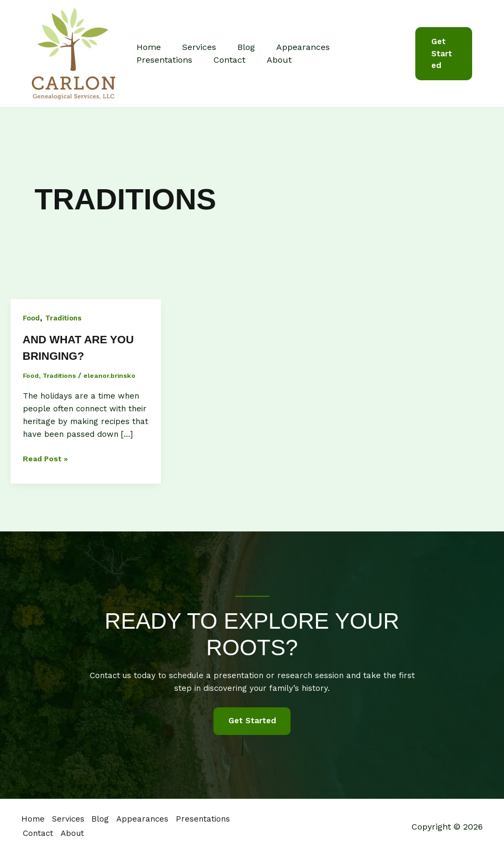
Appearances (288, 47)
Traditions (66, 318)
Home (147, 47)
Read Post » (47, 459)
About (196, 60)
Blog (236, 47)
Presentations (360, 47)
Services (193, 47)
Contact (150, 60)
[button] (442, 54)
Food (32, 318)
